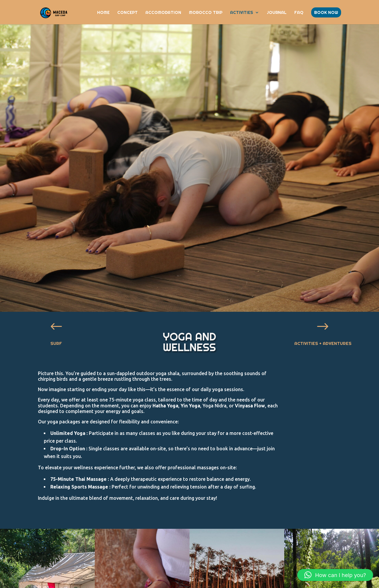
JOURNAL (277, 13)
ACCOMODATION (163, 13)
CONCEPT (127, 13)
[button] (335, 575)
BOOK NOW (326, 12)
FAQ (299, 13)
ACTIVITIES (242, 13)
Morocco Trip (206, 13)
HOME (103, 13)
